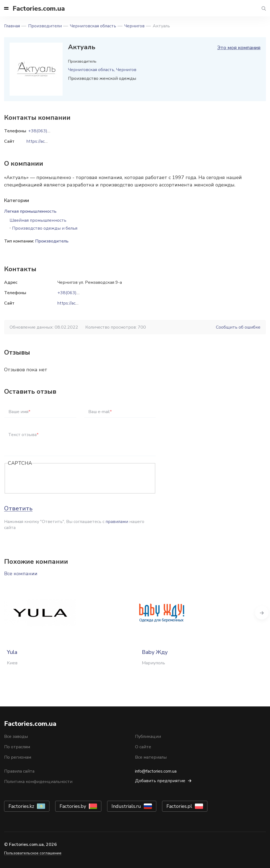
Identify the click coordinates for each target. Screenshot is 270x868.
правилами (117, 522)
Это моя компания (239, 48)
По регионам (18, 757)
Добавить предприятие (160, 781)
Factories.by (73, 806)
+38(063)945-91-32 (78, 293)
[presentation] (49, 479)
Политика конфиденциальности (38, 782)
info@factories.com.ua (156, 771)
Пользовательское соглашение (33, 853)
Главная (12, 26)
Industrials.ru (126, 806)
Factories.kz (21, 806)
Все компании (21, 574)
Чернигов (134, 26)
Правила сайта (19, 771)
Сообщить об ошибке (238, 327)
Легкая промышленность (30, 211)
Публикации (148, 737)
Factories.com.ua (39, 8)
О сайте (143, 747)
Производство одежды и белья (45, 228)
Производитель (52, 241)
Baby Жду (155, 652)
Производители (45, 26)
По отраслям (17, 747)
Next (262, 613)
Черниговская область (93, 26)
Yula (12, 652)
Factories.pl (179, 806)
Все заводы (16, 737)
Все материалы (151, 757)
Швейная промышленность (38, 220)
